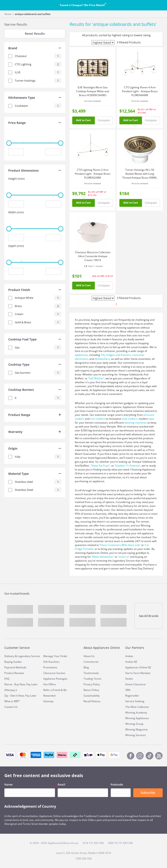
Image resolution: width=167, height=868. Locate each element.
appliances (81, 355)
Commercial (91, 662)
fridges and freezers (119, 355)
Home (8, 14)
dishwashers (102, 359)
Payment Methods (15, 667)
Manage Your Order (55, 656)
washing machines (136, 423)
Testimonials (91, 673)
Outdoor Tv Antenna (127, 466)
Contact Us (11, 707)
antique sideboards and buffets (33, 14)
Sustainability (92, 696)
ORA (128, 690)
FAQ (7, 679)
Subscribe (148, 793)
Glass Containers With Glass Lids (120, 545)
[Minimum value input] (16, 152)
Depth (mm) (16, 246)
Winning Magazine (136, 729)
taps (152, 419)
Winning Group (134, 724)
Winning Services (136, 735)
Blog (86, 667)
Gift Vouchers (51, 662)
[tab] (35, 49)
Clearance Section (54, 673)
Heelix (129, 679)
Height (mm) (16, 179)
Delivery (9, 656)
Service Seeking (135, 701)
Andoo (129, 656)
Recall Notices (92, 701)
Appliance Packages (55, 679)
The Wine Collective (137, 707)
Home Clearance (135, 684)
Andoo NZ (131, 662)
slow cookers (130, 419)
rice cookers (98, 419)
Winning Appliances (137, 718)
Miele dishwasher (103, 557)
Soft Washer (96, 378)
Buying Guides (13, 662)
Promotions (50, 667)
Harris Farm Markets (138, 673)
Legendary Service (29, 656)
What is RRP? (12, 701)
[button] (35, 49)
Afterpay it (11, 690)
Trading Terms (92, 679)
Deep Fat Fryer (100, 466)
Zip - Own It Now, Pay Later (20, 696)
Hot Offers (50, 684)
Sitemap (48, 701)
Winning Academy (136, 713)
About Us (89, 656)
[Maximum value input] (53, 152)
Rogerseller (132, 696)
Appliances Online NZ (138, 667)
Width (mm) (16, 212)
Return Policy (91, 690)
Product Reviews (14, 673)
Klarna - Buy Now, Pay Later (21, 684)
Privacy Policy (92, 684)
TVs (103, 355)
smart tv (124, 557)
